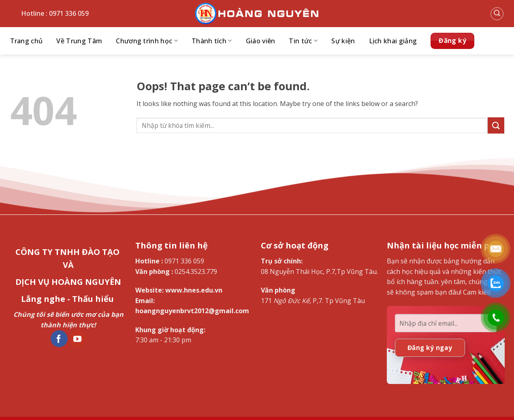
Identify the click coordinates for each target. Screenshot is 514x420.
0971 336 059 (184, 261)
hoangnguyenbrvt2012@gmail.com (192, 311)
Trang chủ (27, 41)
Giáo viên (261, 41)
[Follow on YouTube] (78, 339)
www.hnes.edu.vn (194, 290)
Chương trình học (147, 41)
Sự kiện (343, 41)
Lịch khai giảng (393, 41)
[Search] (497, 14)
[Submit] (496, 125)
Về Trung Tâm (79, 41)
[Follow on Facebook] (59, 339)
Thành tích (212, 41)
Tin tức (303, 41)
